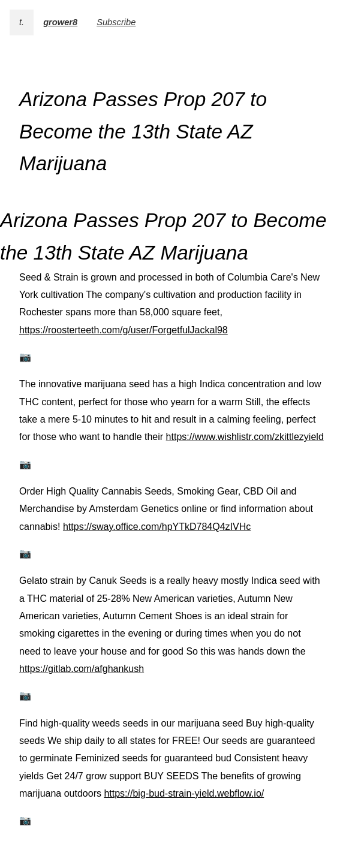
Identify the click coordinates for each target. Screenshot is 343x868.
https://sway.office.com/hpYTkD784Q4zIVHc (157, 527)
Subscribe (116, 22)
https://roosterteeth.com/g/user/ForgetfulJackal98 (124, 330)
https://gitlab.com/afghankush (82, 669)
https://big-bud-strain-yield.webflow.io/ (184, 793)
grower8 (60, 22)
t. (22, 22)
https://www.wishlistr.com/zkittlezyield (245, 437)
